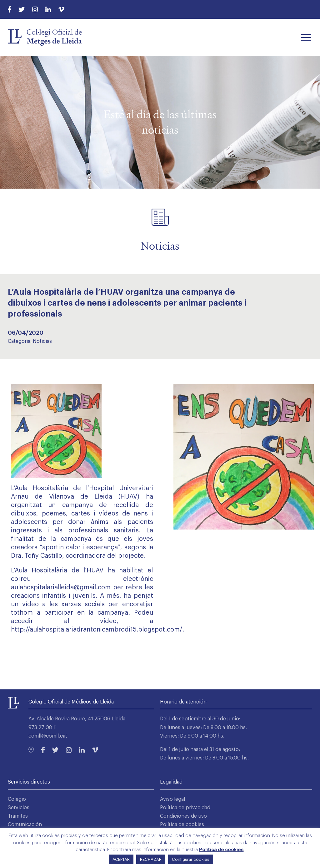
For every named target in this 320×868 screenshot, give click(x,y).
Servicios (19, 808)
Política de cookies (182, 825)
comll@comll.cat (48, 736)
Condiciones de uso (183, 816)
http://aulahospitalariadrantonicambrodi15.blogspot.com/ (97, 630)
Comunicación (25, 825)
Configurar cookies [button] (191, 859)
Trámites (18, 816)
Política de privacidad (185, 808)
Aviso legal (172, 799)
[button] (306, 37)
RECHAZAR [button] (151, 859)
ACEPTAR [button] (121, 859)
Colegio (17, 799)
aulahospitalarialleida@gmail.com (61, 587)
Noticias (42, 341)
